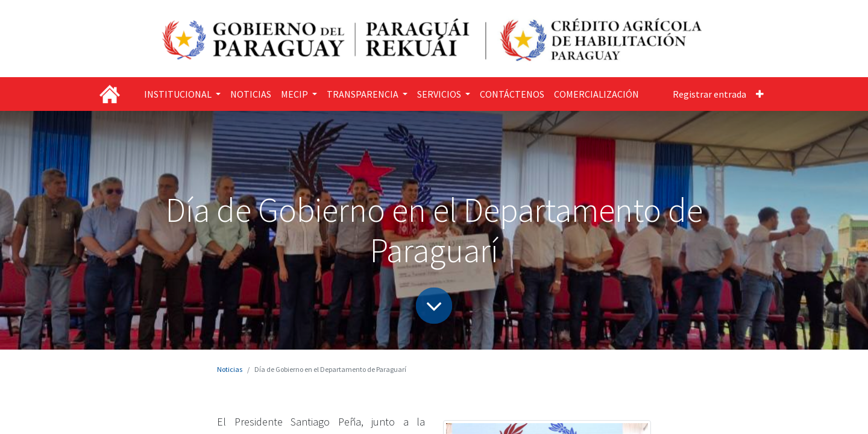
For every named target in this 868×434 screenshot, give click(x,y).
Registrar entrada (709, 94)
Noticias (230, 369)
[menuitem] (251, 94)
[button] (760, 94)
